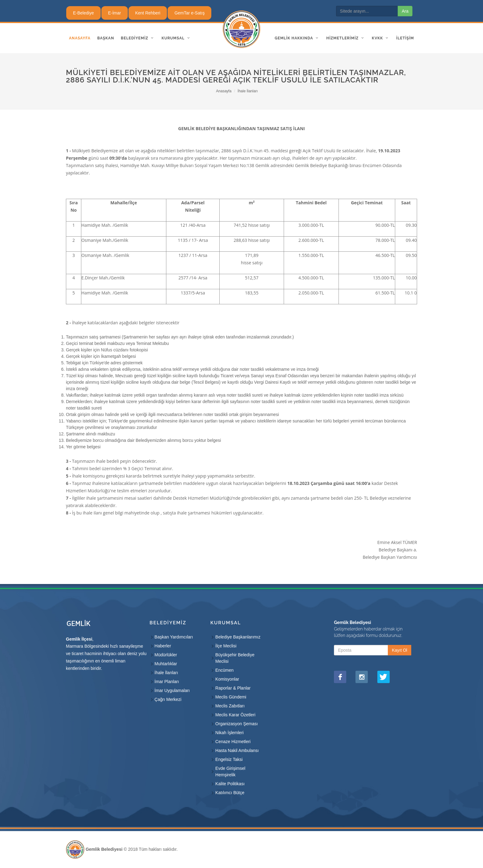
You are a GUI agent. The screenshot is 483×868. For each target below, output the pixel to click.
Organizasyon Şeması (237, 724)
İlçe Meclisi (226, 646)
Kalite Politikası (230, 784)
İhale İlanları (248, 91)
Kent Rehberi (148, 13)
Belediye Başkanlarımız (238, 637)
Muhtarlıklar (166, 664)
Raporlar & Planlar (233, 688)
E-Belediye (83, 13)
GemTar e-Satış (189, 13)
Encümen (224, 670)
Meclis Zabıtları (230, 706)
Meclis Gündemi (231, 697)
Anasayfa (224, 91)
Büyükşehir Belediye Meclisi (235, 658)
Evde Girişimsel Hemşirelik (230, 772)
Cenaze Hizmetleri (233, 742)
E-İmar (115, 13)
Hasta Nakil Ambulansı (237, 750)
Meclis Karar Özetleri (235, 715)
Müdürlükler (166, 655)
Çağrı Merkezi (168, 699)
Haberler (163, 646)
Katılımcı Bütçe (230, 793)
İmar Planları (167, 682)
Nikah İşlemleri (229, 733)
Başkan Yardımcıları (174, 637)
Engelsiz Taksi (229, 759)
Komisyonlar (227, 679)
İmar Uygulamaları (172, 690)
